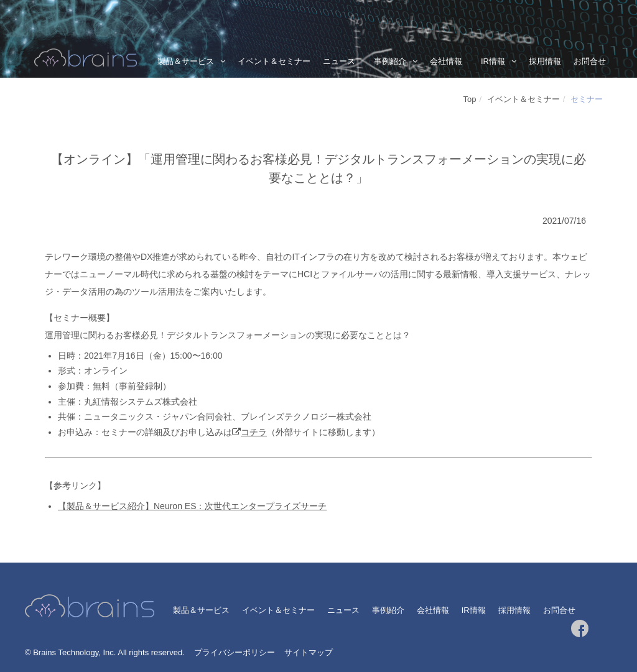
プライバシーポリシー (235, 652)
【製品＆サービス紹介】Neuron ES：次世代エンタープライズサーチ (192, 506)
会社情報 (446, 61)
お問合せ (590, 61)
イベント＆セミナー (274, 61)
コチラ (254, 432)
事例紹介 (390, 61)
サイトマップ (309, 652)
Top (470, 99)
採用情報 (545, 61)
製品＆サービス (186, 61)
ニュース (339, 61)
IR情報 (493, 61)
